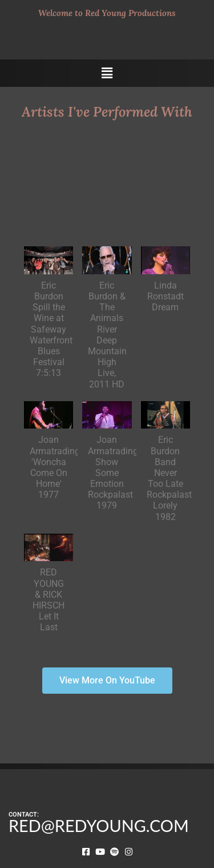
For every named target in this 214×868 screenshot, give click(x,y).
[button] (107, 73)
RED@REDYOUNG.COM (99, 826)
